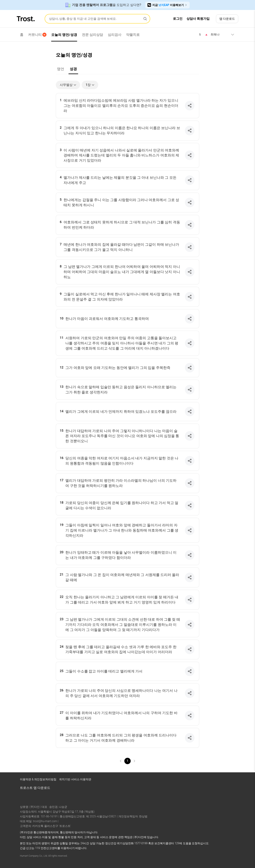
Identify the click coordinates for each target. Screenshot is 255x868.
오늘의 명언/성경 (64, 35)
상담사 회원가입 (198, 19)
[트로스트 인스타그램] (210, 780)
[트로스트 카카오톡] (231, 780)
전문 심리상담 (92, 35)
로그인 (178, 19)
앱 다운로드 (227, 19)
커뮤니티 (37, 35)
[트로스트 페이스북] (200, 780)
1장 (90, 85)
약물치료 (133, 35)
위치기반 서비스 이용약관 (75, 779)
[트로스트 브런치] (221, 780)
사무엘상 (68, 85)
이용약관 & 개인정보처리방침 (38, 779)
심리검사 (115, 35)
